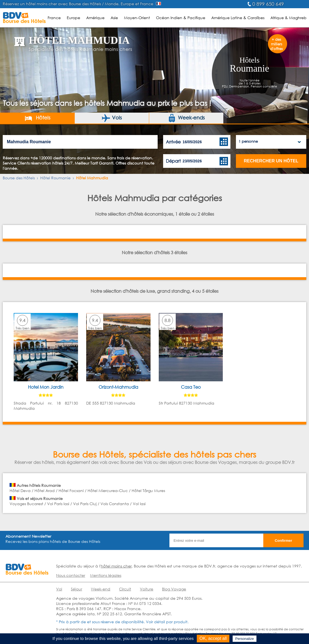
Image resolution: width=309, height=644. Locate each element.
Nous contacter (71, 575)
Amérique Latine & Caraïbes (238, 18)
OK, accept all (213, 638)
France (54, 18)
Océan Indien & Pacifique (181, 18)
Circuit (125, 589)
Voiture (147, 589)
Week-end (101, 589)
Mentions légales (106, 575)
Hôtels (37, 118)
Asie (114, 18)
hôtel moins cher (116, 566)
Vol (59, 589)
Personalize (245, 639)
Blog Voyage (174, 589)
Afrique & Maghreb (288, 18)
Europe (73, 18)
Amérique (95, 18)
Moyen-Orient (137, 18)
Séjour (76, 589)
